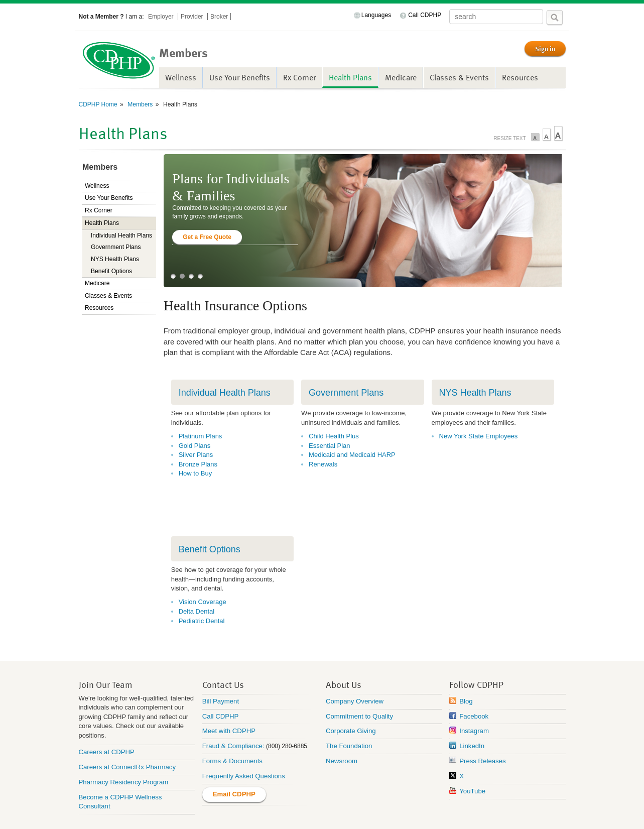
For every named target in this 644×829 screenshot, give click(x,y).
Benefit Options (111, 271)
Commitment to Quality (359, 686)
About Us (344, 655)
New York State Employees (479, 436)
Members (139, 104)
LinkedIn (472, 716)
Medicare (401, 77)
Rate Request (517, 811)
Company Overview (355, 671)
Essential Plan (329, 446)
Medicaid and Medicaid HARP (352, 455)
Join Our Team (106, 655)
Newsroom (342, 731)
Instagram (474, 701)
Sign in (545, 49)
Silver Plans (196, 455)
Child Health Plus (334, 436)
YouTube (472, 761)
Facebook (474, 686)
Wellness (181, 77)
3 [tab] (191, 276)
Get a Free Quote (207, 237)
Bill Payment (221, 671)
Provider (193, 17)
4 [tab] (200, 276)
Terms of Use (332, 811)
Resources (520, 77)
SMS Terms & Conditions (398, 811)
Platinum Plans (201, 436)
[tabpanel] (363, 221)
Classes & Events (459, 77)
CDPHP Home (98, 104)
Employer (162, 17)
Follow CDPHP (476, 655)
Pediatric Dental (202, 601)
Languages (376, 15)
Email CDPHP (234, 764)
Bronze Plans (198, 464)
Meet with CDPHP (229, 701)
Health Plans (350, 77)
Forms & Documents (232, 731)
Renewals (323, 464)
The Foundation (349, 716)
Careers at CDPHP (107, 722)
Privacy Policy (466, 811)
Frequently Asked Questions (244, 746)
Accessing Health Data (269, 811)
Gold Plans (195, 446)
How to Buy (195, 473)
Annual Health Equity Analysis (322, 823)
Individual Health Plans (121, 235)
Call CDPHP (425, 15)
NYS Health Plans (115, 259)
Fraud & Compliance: (233, 716)
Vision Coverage (203, 582)
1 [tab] (173, 276)
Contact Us (223, 655)
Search (555, 18)
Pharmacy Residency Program (124, 752)
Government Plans (116, 247)
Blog (466, 671)
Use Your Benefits (240, 77)
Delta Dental (197, 591)
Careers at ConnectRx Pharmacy (127, 737)
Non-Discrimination (135, 811)
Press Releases (482, 731)
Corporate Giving (351, 701)
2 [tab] (182, 276)
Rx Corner (299, 77)
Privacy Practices (200, 811)
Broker (219, 17)
